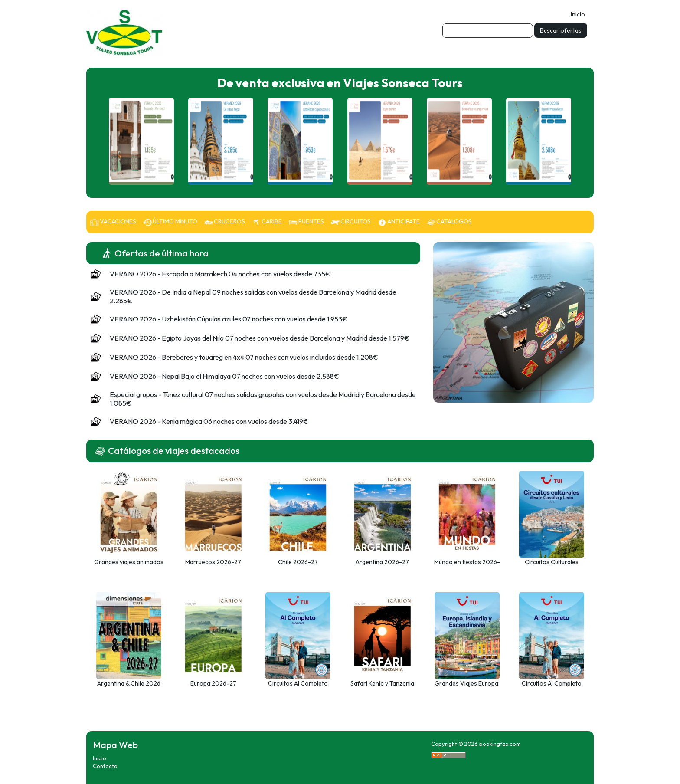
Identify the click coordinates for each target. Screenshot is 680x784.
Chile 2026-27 (298, 562)
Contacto (105, 766)
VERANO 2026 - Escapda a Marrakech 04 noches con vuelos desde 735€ (220, 274)
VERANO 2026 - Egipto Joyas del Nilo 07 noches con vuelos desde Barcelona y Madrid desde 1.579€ (260, 338)
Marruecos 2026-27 (213, 562)
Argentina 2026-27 (382, 562)
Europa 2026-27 (213, 683)
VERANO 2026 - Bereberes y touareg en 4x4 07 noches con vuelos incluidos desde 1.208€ (244, 357)
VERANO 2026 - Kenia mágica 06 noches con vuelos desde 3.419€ (209, 421)
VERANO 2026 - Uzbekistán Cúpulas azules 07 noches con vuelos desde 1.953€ (229, 319)
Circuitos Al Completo (552, 683)
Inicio (578, 14)
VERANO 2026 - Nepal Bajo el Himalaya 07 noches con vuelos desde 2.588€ (224, 376)
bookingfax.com (500, 744)
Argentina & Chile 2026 (129, 683)
